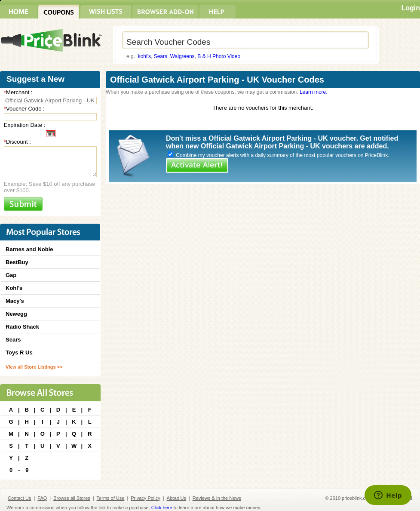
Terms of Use (111, 498)
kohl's (144, 56)
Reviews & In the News (217, 498)
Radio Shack (22, 327)
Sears (161, 56)
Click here (162, 508)
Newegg (16, 314)
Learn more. (314, 92)
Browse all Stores (72, 498)
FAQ (42, 498)
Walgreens (182, 56)
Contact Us (19, 498)
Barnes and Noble (29, 249)
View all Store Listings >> (34, 367)
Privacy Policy (145, 498)
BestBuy (17, 262)
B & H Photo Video (219, 56)
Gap (11, 275)
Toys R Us (19, 352)
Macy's (15, 301)
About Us (176, 498)
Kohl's (14, 288)
